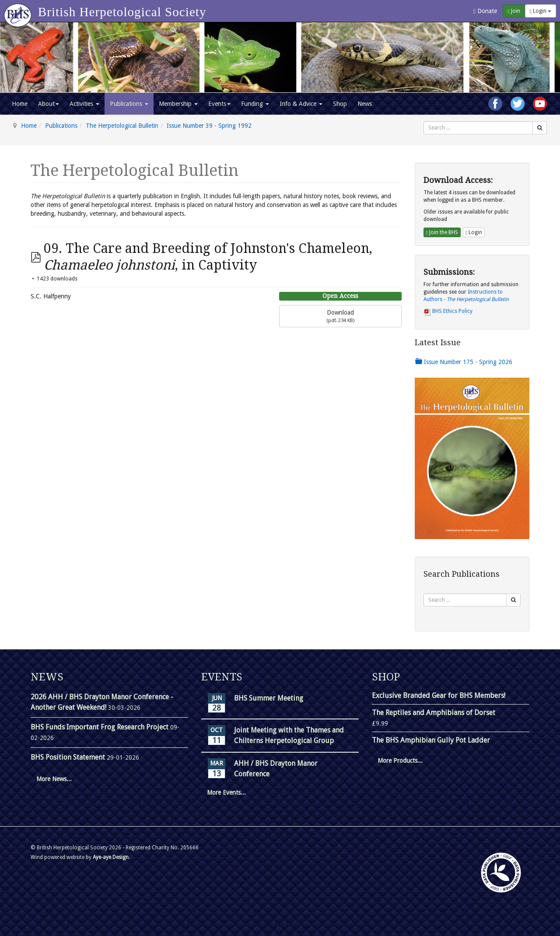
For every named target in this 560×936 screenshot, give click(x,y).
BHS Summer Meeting (269, 698)
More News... (54, 779)
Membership (178, 104)
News (365, 104)
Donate (485, 11)
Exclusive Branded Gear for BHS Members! (439, 696)
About (49, 104)
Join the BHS (442, 232)
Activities (84, 104)
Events (219, 104)
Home (20, 104)
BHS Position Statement (69, 757)
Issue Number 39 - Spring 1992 (209, 126)
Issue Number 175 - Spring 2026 (464, 362)
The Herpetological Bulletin (122, 126)
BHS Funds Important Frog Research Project (100, 727)
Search (424, 121)
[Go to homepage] (19, 11)
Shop (340, 104)
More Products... (400, 761)
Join (514, 11)
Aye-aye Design (111, 857)
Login (541, 11)
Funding (255, 104)
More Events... (226, 792)
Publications (129, 104)
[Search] (540, 128)
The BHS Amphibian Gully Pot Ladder (431, 740)
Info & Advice (301, 104)
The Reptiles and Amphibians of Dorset (434, 713)
